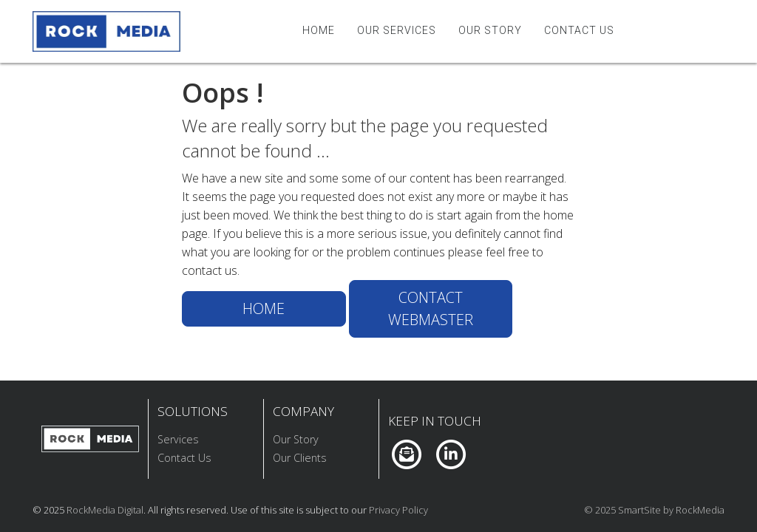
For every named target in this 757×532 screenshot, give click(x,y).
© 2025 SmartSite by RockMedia (654, 510)
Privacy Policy (398, 510)
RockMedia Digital (105, 510)
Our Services (397, 30)
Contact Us (579, 30)
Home (319, 30)
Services (178, 439)
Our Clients (300, 458)
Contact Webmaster (431, 308)
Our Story (490, 30)
